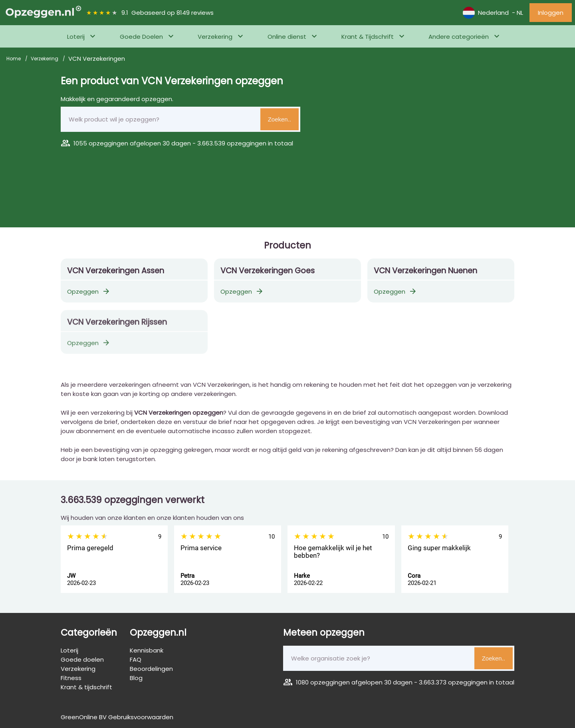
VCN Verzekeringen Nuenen (425, 271)
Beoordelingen (151, 669)
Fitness (71, 678)
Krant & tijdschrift (86, 687)
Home (14, 59)
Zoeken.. (280, 119)
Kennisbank (147, 650)
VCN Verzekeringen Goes (268, 271)
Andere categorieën (459, 37)
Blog (136, 678)
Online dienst (287, 37)
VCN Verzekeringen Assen (116, 271)
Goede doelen (82, 659)
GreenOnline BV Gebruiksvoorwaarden (117, 717)
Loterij (76, 37)
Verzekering (215, 37)
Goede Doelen (141, 37)
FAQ (136, 659)
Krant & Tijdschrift (368, 37)
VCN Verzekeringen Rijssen (117, 326)
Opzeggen (89, 291)
